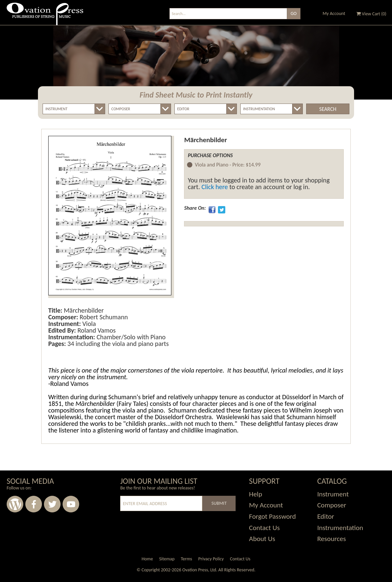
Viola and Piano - (228, 165)
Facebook (34, 504)
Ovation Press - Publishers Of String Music (45, 16)
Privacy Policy (211, 559)
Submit (219, 503)
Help (255, 494)
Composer (332, 505)
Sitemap (167, 559)
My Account (334, 13)
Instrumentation (340, 528)
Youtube (71, 504)
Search (328, 109)
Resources (331, 539)
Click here (215, 187)
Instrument (333, 494)
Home (147, 559)
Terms (186, 559)
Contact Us (264, 528)
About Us (262, 539)
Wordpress (15, 504)
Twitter (52, 504)
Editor (326, 516)
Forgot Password (272, 516)
